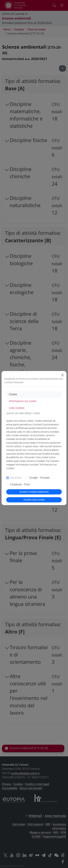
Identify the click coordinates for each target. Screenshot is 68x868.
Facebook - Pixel (20, 484)
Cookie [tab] (13, 394)
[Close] (62, 375)
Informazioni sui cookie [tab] (23, 401)
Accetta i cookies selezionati (34, 492)
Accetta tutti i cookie (34, 500)
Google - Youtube (39, 478)
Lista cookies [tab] (17, 408)
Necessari (16, 478)
